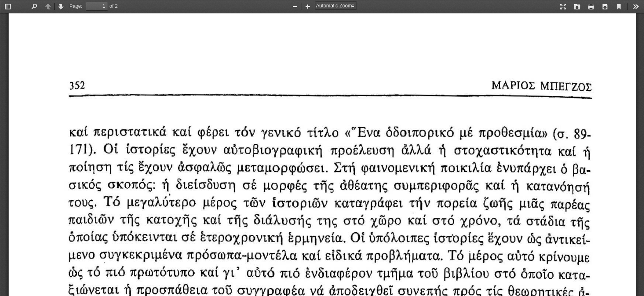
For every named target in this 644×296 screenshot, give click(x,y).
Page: (76, 6)
